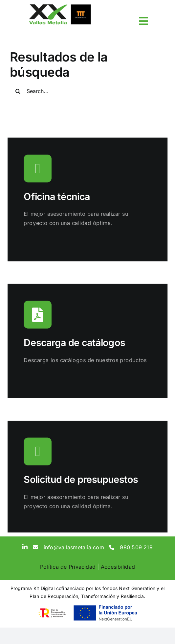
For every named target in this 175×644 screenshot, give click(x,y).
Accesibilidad (118, 567)
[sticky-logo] (60, 6)
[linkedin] (25, 547)
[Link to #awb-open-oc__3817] (143, 21)
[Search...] (87, 91)
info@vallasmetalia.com (74, 547)
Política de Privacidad (68, 567)
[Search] (18, 91)
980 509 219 (136, 547)
